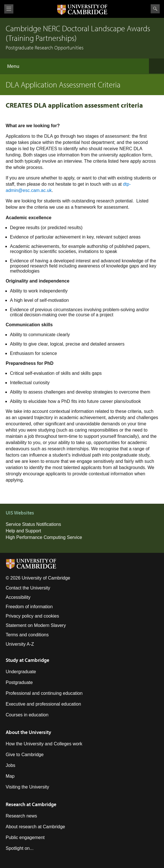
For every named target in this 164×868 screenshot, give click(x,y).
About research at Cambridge (35, 827)
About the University (28, 732)
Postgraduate (19, 682)
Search (155, 9)
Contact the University (28, 588)
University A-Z (20, 644)
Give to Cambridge (25, 755)
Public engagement (25, 837)
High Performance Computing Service (44, 537)
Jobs (11, 765)
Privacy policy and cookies (32, 616)
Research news (21, 816)
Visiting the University (27, 787)
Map (10, 776)
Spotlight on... (20, 848)
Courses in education (27, 715)
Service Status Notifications (33, 524)
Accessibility (18, 597)
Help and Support (23, 531)
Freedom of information (29, 607)
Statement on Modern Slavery (36, 625)
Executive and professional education (43, 704)
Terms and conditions (27, 635)
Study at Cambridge (27, 660)
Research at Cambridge (31, 804)
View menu (9, 9)
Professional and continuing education (44, 693)
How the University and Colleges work (44, 744)
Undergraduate (21, 672)
